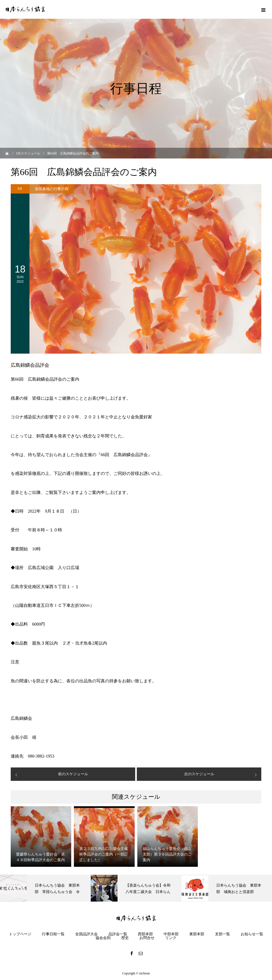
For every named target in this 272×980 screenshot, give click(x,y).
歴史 (125, 938)
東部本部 (197, 934)
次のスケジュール (199, 774)
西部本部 (145, 934)
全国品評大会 (86, 934)
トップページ (20, 934)
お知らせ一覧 (252, 934)
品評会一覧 (118, 934)
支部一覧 (222, 934)
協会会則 (103, 938)
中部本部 (171, 934)
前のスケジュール (73, 774)
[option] (45, 888)
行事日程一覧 (53, 934)
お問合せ (147, 938)
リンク (171, 938)
